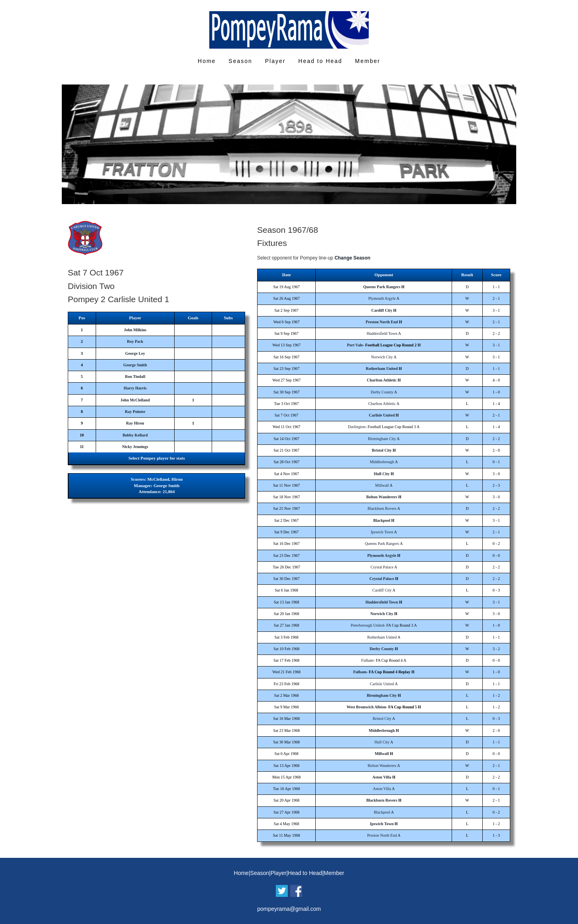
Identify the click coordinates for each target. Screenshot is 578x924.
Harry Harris (135, 388)
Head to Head (320, 61)
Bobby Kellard (135, 435)
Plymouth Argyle (382, 298)
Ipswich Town (382, 532)
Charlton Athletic (382, 380)
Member (368, 61)
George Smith (135, 365)
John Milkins (135, 330)
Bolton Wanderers (382, 497)
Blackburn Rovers (382, 508)
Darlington (357, 427)
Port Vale (355, 345)
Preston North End (382, 322)
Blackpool (382, 520)
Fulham (367, 660)
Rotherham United (382, 369)
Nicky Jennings (135, 447)
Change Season (352, 258)
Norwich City (382, 357)
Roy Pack (135, 341)
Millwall (382, 485)
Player (275, 61)
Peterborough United (368, 625)
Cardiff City (382, 310)
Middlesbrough (382, 462)
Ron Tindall (135, 376)
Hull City (382, 474)
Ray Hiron (135, 423)
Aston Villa (382, 777)
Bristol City (382, 450)
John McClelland (135, 400)
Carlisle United (382, 415)
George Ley (135, 353)
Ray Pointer (135, 412)
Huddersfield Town (382, 333)
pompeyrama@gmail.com (289, 909)
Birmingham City (382, 439)
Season (240, 61)
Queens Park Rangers (382, 287)
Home (207, 61)
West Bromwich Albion (366, 707)
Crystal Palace (382, 567)
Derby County (382, 392)
